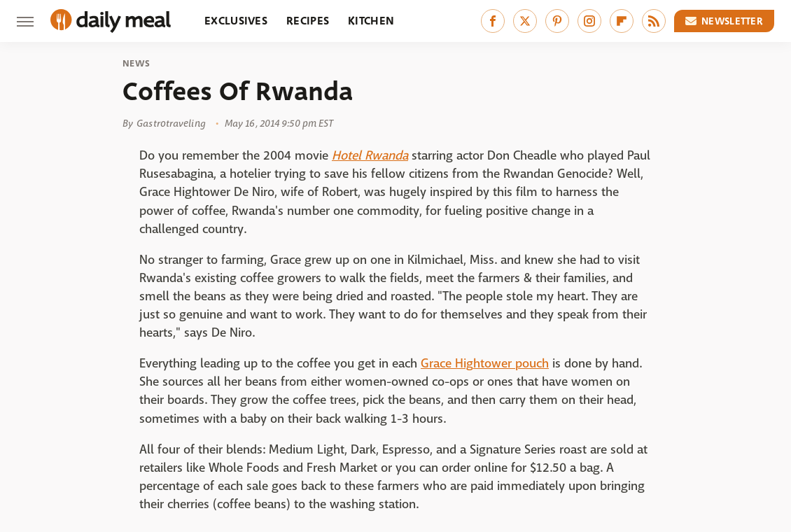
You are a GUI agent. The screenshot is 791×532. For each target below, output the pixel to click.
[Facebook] (493, 21)
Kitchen (371, 21)
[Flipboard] (622, 21)
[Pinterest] (557, 21)
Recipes (308, 21)
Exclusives (236, 21)
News (136, 64)
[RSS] (654, 21)
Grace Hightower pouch (485, 364)
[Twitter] (525, 21)
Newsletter (724, 21)
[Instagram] (589, 21)
